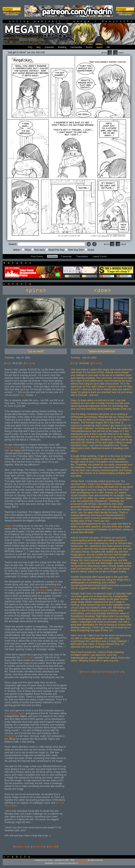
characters (49, 47)
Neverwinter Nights (15, 713)
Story (26, 250)
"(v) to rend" (36, 351)
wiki (108, 47)
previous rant (21, 847)
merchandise (76, 47)
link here (29, 363)
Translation (82, 256)
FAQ (30, 47)
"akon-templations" (102, 351)
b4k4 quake (27, 657)
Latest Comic (100, 256)
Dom (74, 363)
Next (118, 53)
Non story (38, 250)
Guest (89, 250)
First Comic (37, 256)
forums (89, 47)
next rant (53, 847)
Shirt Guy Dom (74, 250)
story (38, 47)
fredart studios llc (86, 863)
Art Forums (54, 587)
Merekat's (41, 590)
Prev (107, 53)
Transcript (66, 256)
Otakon (8, 526)
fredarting (62, 47)
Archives (52, 256)
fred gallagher (81, 860)
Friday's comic (12, 448)
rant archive (38, 847)
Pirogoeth (10, 736)
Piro (7, 363)
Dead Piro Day (55, 250)
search (99, 47)
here (22, 395)
